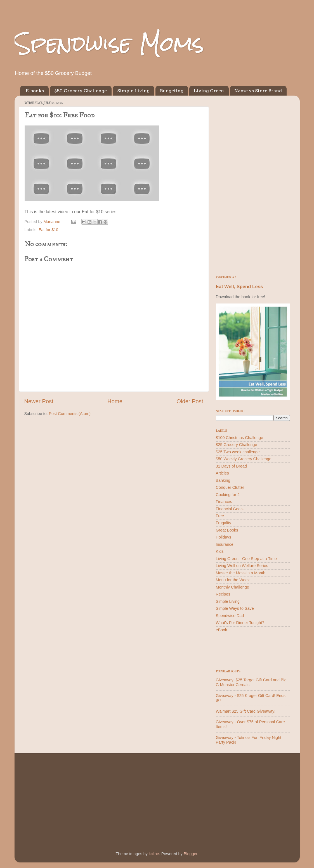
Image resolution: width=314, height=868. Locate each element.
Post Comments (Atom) (70, 414)
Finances (224, 502)
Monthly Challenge (232, 587)
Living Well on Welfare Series (242, 566)
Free (220, 516)
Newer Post (39, 401)
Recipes (223, 594)
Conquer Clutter (230, 487)
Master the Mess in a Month (241, 573)
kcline (154, 854)
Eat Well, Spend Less (239, 287)
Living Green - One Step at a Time (246, 559)
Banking (223, 480)
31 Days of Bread (231, 466)
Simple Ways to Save (235, 608)
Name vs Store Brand (258, 91)
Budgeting (172, 91)
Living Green (209, 91)
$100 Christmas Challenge (240, 438)
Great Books (227, 530)
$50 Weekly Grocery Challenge (244, 459)
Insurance (225, 544)
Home (115, 401)
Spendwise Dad (230, 616)
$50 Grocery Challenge (81, 91)
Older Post (190, 401)
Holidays (224, 537)
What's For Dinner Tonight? (240, 623)
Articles (222, 473)
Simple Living (133, 91)
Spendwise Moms (109, 43)
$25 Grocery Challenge (237, 445)
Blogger (191, 854)
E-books (35, 91)
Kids (220, 551)
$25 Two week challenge (238, 452)
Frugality (224, 523)
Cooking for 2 (228, 495)
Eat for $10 (48, 230)
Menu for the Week (233, 580)
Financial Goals (230, 509)
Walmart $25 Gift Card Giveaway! (246, 711)
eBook (222, 630)
